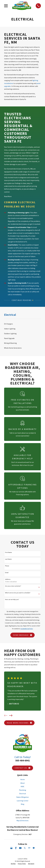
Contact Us (22, 768)
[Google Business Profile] (11, 848)
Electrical (22, 794)
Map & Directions (22, 821)
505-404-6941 (23, 760)
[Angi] (29, 848)
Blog (23, 804)
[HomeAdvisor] (34, 848)
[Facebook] (16, 848)
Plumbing (23, 790)
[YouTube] (20, 848)
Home (22, 779)
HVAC (22, 787)
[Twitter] (25, 848)
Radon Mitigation (23, 797)
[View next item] (11, 715)
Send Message (23, 635)
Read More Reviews (19, 723)
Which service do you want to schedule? (18, 593)
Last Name (8, 559)
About (23, 783)
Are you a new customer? (13, 586)
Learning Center (23, 801)
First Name (8, 552)
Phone (7, 566)
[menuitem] (22, 324)
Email (7, 573)
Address (8, 579)
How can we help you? (12, 600)
